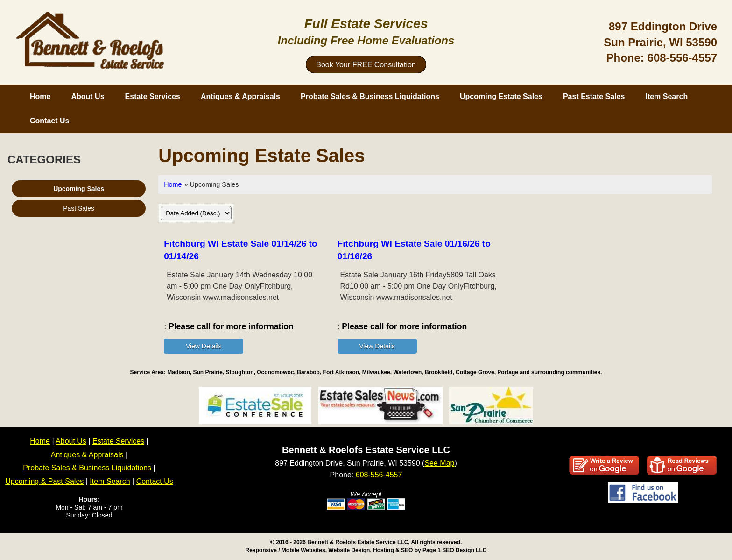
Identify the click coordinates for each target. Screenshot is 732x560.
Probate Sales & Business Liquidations (370, 96)
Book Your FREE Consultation (366, 65)
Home (40, 96)
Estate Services (153, 96)
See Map (439, 463)
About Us (88, 96)
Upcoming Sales (79, 189)
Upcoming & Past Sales (44, 481)
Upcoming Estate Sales (501, 96)
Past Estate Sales (594, 96)
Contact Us (49, 121)
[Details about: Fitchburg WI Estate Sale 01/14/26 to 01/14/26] (204, 346)
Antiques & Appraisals (240, 96)
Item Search (666, 96)
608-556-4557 (682, 58)
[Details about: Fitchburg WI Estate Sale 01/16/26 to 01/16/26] (377, 346)
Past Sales (79, 208)
